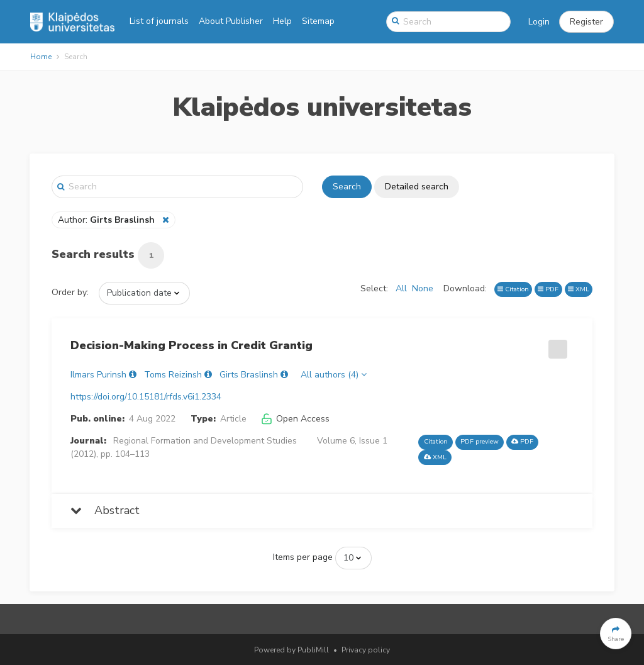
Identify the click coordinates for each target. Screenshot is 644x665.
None (423, 288)
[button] (586, 22)
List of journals (159, 21)
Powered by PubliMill (291, 650)
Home (41, 57)
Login (539, 22)
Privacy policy (366, 650)
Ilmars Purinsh (98, 375)
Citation (513, 289)
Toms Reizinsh (173, 375)
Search (347, 187)
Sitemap (318, 21)
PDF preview (480, 441)
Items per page (303, 557)
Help (282, 21)
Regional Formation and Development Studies (205, 441)
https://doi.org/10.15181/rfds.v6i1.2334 (146, 397)
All (401, 288)
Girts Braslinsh (249, 375)
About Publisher (231, 21)
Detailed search (417, 187)
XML (579, 289)
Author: (108, 220)
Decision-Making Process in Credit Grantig (192, 345)
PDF (548, 289)
